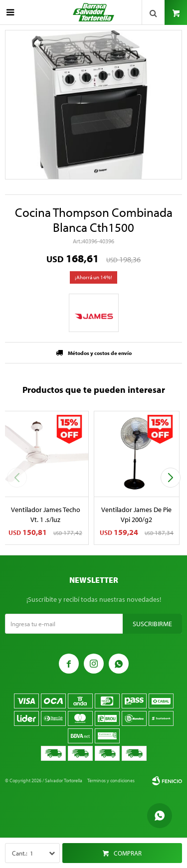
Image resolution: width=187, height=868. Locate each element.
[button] (170, 478)
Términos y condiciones (111, 781)
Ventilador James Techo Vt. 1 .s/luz (46, 515)
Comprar (128, 853)
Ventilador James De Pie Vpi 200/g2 (136, 515)
